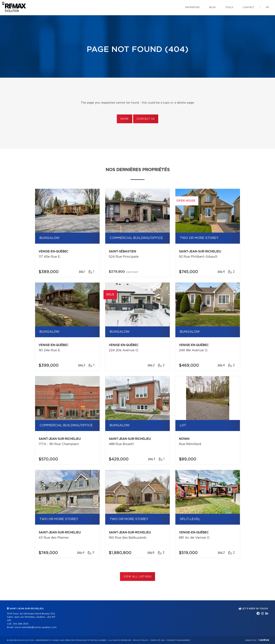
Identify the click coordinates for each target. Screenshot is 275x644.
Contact (249, 7)
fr (267, 7)
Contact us (146, 119)
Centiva (263, 640)
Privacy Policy (141, 640)
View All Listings (137, 577)
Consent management (178, 640)
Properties (192, 7)
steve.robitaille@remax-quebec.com (36, 627)
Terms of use (157, 640)
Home (125, 119)
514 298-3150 (21, 624)
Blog (212, 7)
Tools (229, 7)
